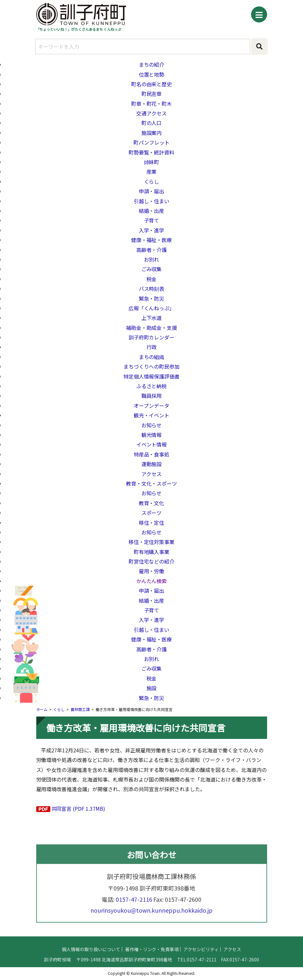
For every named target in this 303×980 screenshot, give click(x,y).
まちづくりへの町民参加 (152, 366)
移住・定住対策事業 (152, 542)
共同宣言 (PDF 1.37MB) (78, 808)
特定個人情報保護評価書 (152, 376)
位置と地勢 (152, 74)
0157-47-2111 (202, 967)
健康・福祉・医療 (152, 240)
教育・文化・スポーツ (152, 483)
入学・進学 (152, 230)
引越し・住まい (152, 201)
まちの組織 (152, 357)
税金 (152, 279)
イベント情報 (152, 444)
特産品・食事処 (152, 454)
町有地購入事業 (152, 552)
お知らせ (152, 425)
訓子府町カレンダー (152, 337)
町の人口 (152, 123)
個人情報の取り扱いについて (91, 956)
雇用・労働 (152, 571)
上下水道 (152, 318)
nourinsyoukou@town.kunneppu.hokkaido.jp (151, 917)
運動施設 (152, 464)
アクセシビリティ (201, 956)
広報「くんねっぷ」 (152, 308)
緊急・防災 (152, 298)
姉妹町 (152, 162)
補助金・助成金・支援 (152, 328)
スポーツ (152, 513)
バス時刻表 (152, 289)
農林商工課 (80, 709)
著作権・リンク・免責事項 (152, 956)
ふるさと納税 (152, 386)
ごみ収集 (152, 269)
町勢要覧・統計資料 (152, 152)
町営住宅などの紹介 (152, 561)
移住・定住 (152, 523)
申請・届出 (152, 191)
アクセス (151, 474)
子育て (152, 220)
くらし (152, 181)
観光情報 (152, 435)
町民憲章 (152, 94)
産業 (152, 172)
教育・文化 (152, 503)
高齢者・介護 (152, 250)
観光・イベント (152, 415)
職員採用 (152, 396)
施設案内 (152, 133)
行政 (152, 347)
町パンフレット (151, 142)
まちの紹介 (152, 64)
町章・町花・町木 (152, 104)
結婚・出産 (152, 211)
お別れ (152, 259)
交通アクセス (151, 113)
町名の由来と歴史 (152, 84)
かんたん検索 (152, 581)
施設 (152, 688)
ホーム (42, 709)
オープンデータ (151, 406)
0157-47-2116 (134, 906)
